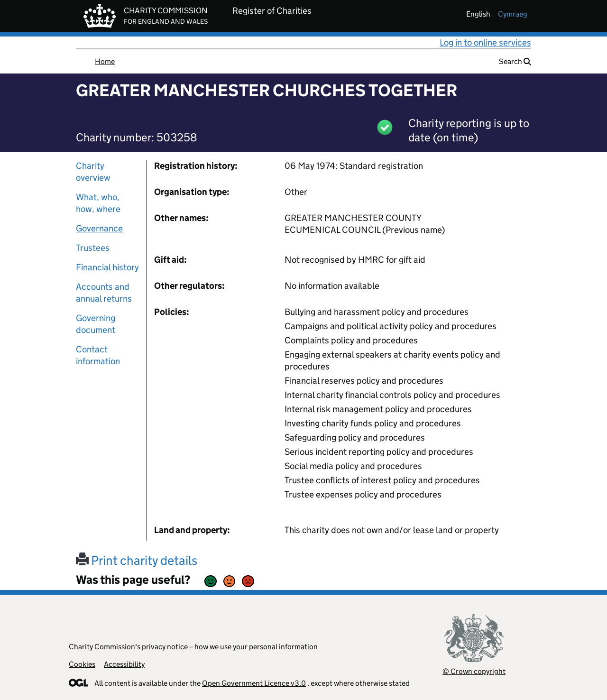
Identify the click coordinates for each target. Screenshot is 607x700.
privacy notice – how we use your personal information (230, 647)
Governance (99, 228)
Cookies (82, 664)
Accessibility (124, 664)
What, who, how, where (98, 203)
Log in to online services (485, 42)
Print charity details (137, 560)
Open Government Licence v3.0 (254, 683)
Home (105, 61)
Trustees (93, 248)
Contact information (98, 355)
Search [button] (515, 61)
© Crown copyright (474, 671)
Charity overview (93, 172)
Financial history (107, 267)
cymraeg (513, 14)
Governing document (96, 324)
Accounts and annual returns (104, 293)
